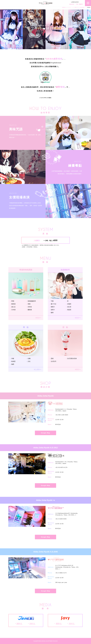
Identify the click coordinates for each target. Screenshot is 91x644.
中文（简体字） (80, 4)
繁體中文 (19, 623)
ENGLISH (72, 4)
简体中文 (32, 623)
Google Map (46, 433)
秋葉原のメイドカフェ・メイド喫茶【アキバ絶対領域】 (73, 7)
